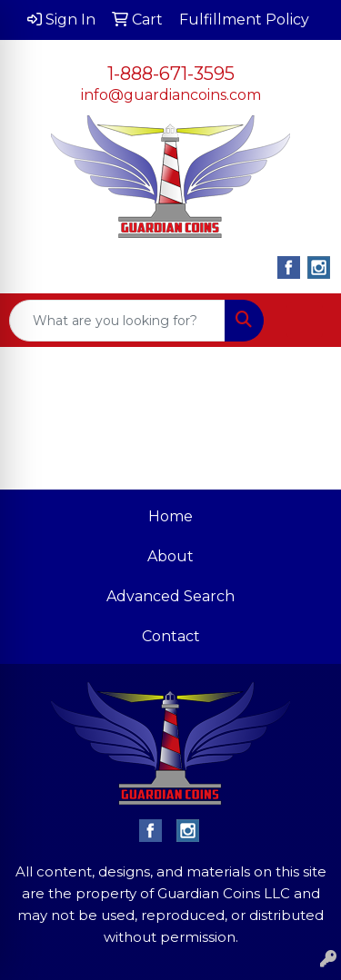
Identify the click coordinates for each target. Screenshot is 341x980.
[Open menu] (305, 321)
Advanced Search (170, 596)
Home (170, 516)
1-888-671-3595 (171, 74)
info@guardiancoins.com (171, 95)
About (170, 556)
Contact (171, 636)
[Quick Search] (117, 321)
